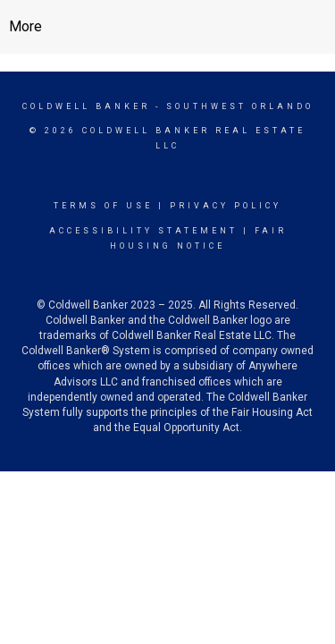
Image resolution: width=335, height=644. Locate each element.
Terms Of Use (103, 206)
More (25, 26)
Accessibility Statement (143, 231)
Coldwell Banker (86, 106)
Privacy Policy (226, 206)
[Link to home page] (167, 27)
